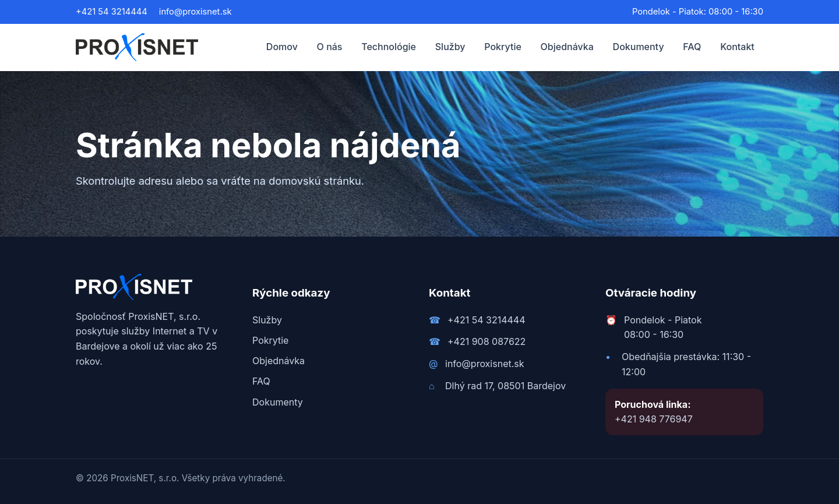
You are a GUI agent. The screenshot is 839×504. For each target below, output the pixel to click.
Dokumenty (639, 47)
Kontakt (737, 47)
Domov (282, 47)
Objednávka (567, 47)
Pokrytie (503, 47)
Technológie (389, 47)
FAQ (692, 47)
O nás (330, 47)
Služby (450, 47)
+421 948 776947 (654, 419)
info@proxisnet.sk (195, 12)
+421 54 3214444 (112, 12)
